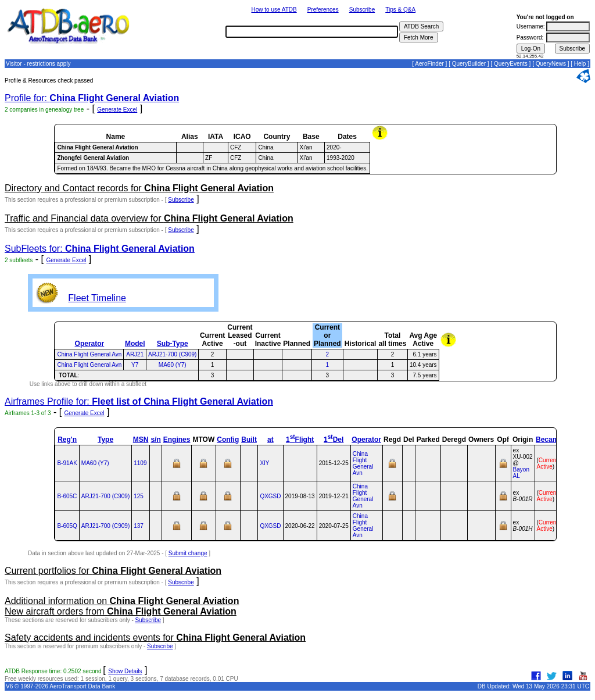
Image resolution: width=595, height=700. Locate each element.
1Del (334, 440)
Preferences (323, 10)
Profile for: (92, 98)
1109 (140, 463)
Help (580, 64)
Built (249, 440)
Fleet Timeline (97, 298)
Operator (90, 344)
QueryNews (551, 64)
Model (135, 344)
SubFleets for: (100, 249)
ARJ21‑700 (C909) (105, 496)
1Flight (300, 440)
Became (549, 440)
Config (228, 440)
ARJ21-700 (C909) (172, 354)
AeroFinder (429, 64)
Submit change (188, 553)
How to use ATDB (274, 10)
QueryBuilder (469, 64)
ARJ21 (135, 354)
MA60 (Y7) (173, 365)
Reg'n (67, 440)
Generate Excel (117, 110)
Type (105, 440)
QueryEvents (511, 64)
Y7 (135, 365)
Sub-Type (173, 344)
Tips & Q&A (400, 10)
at (270, 440)
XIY (264, 463)
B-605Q (67, 526)
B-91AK (67, 463)
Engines (177, 440)
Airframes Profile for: (139, 401)
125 (139, 496)
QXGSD (270, 496)
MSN (141, 440)
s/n (155, 440)
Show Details (125, 671)
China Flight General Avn (89, 354)
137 (139, 526)
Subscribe (362, 10)
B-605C (67, 496)
